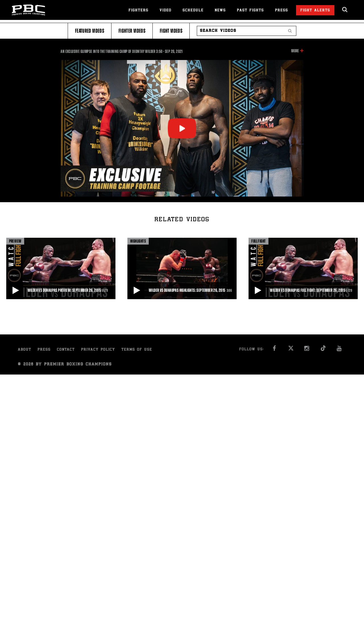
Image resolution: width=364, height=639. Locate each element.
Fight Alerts (315, 11)
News (220, 11)
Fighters (138, 11)
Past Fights (250, 11)
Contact (66, 350)
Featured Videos (90, 31)
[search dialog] (345, 10)
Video (166, 11)
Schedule (193, 11)
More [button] (295, 51)
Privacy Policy (98, 350)
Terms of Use (137, 350)
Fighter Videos (132, 31)
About (25, 350)
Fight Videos (171, 31)
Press (282, 11)
